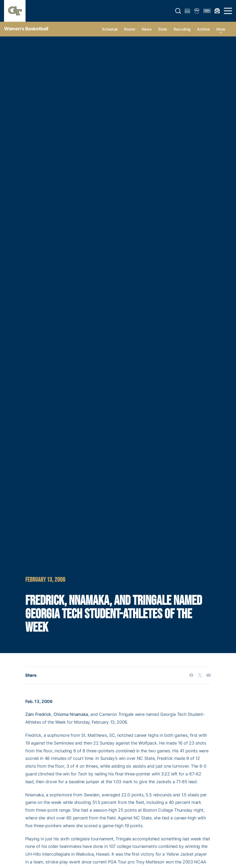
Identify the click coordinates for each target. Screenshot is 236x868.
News (147, 29)
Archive (203, 29)
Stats (163, 29)
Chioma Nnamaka (71, 714)
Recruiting (182, 29)
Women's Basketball (26, 29)
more (221, 29)
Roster (130, 29)
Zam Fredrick (38, 714)
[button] (178, 11)
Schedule (110, 29)
